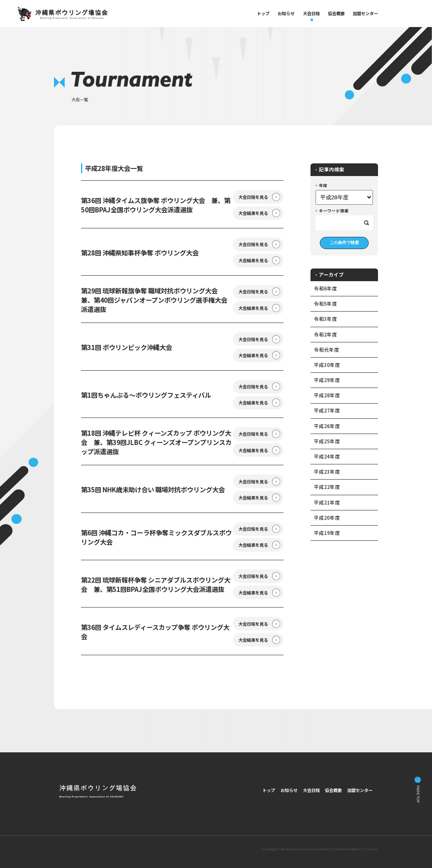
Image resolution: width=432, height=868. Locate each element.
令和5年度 (325, 304)
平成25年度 (327, 441)
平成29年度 (327, 380)
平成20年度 (327, 518)
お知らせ (286, 13)
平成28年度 (327, 395)
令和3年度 (325, 319)
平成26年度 (327, 426)
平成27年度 (327, 410)
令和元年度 (327, 350)
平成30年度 (327, 365)
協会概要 (336, 13)
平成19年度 (327, 533)
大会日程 (311, 13)
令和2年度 (325, 334)
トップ (263, 13)
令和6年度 (325, 288)
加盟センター (365, 13)
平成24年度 (327, 456)
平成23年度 (327, 472)
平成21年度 (327, 502)
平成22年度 (327, 487)
